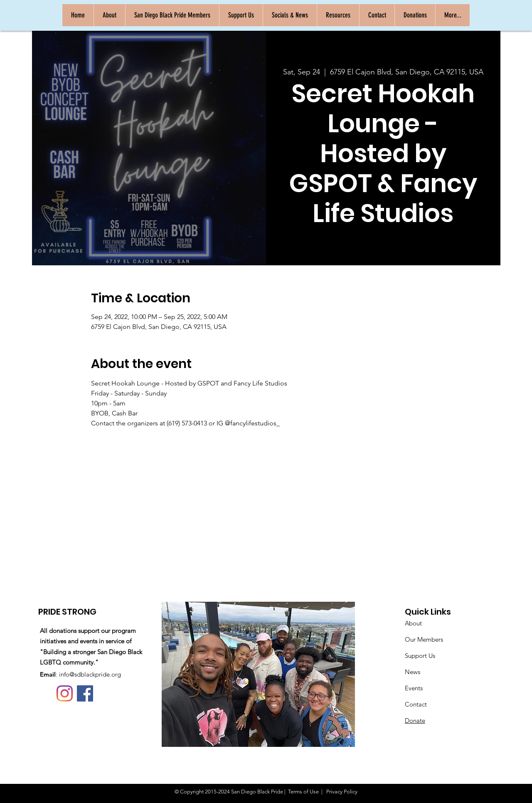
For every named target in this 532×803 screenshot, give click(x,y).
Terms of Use (303, 792)
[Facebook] (85, 693)
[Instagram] (65, 693)
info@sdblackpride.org (90, 674)
